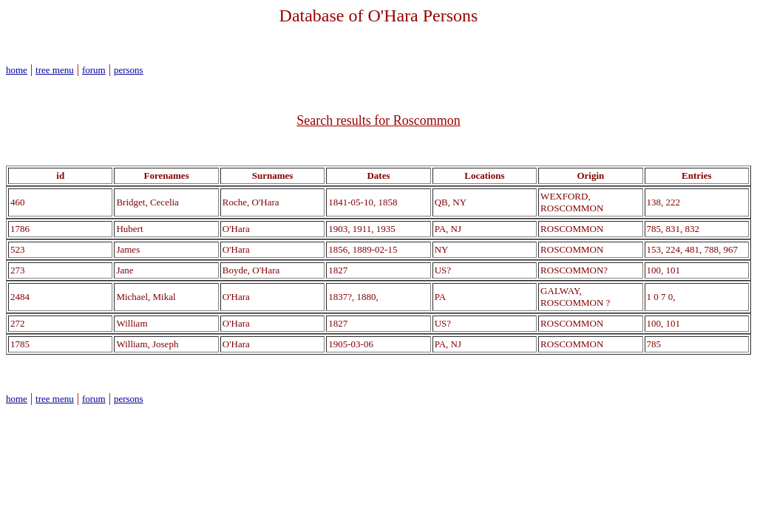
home (17, 70)
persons (129, 70)
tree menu (55, 70)
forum (94, 70)
